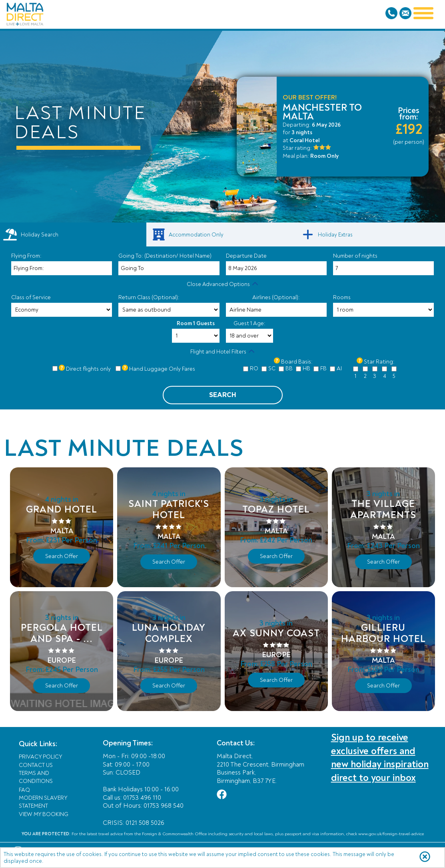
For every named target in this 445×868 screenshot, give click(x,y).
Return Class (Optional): (149, 297)
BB (289, 368)
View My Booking (44, 814)
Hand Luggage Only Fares (162, 369)
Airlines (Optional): (276, 297)
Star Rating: (379, 362)
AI (339, 368)
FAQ (24, 790)
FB (323, 368)
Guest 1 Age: (249, 323)
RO (254, 368)
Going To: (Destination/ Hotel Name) (165, 256)
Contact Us (36, 765)
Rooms (342, 297)
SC (272, 368)
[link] (223, 234)
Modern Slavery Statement (43, 802)
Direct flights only (88, 369)
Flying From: (26, 256)
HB (306, 368)
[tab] (73, 234)
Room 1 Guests (196, 323)
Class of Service (31, 297)
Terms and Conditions (36, 777)
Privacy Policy (41, 757)
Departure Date (246, 256)
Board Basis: (297, 362)
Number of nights (355, 256)
